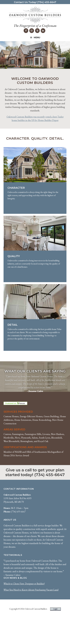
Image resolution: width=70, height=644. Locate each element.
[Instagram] (32, 31)
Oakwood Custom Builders (35, 15)
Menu (37, 38)
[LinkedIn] (43, 31)
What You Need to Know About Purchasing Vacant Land (31, 616)
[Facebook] (26, 31)
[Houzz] (37, 31)
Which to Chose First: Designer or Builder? (24, 610)
